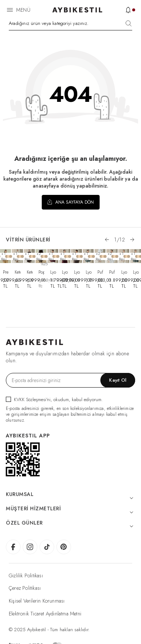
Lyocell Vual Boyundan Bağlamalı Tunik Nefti (89, 272)
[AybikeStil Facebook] (13, 547)
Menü (23, 10)
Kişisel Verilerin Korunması (37, 601)
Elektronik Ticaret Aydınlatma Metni (45, 614)
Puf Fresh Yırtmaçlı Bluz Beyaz (112, 272)
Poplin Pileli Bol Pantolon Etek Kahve (41, 272)
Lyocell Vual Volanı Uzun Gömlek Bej (124, 272)
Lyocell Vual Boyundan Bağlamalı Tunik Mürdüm (53, 272)
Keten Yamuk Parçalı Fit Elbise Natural (18, 272)
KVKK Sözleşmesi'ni (32, 399)
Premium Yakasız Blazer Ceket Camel (6, 272)
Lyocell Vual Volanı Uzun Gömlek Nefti (136, 272)
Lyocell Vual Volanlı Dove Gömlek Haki (77, 272)
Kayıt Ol (118, 380)
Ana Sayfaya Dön (71, 202)
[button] (107, 240)
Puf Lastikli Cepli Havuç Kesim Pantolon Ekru (100, 272)
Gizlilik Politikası (26, 575)
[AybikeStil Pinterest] (64, 547)
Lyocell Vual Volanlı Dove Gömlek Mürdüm (65, 272)
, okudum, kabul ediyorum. (54, 399)
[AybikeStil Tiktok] (47, 547)
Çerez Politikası (25, 588)
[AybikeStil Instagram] (30, 547)
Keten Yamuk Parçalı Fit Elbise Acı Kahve (30, 272)
